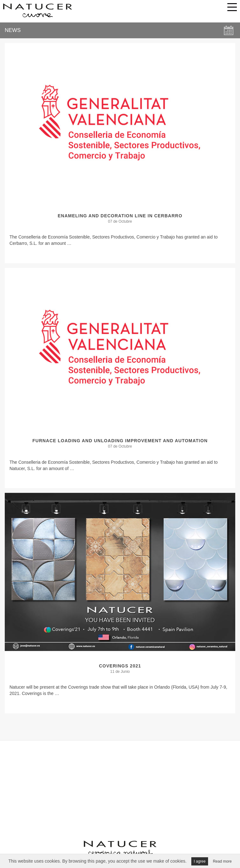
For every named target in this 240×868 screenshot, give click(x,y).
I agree (200, 861)
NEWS (13, 30)
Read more (222, 861)
